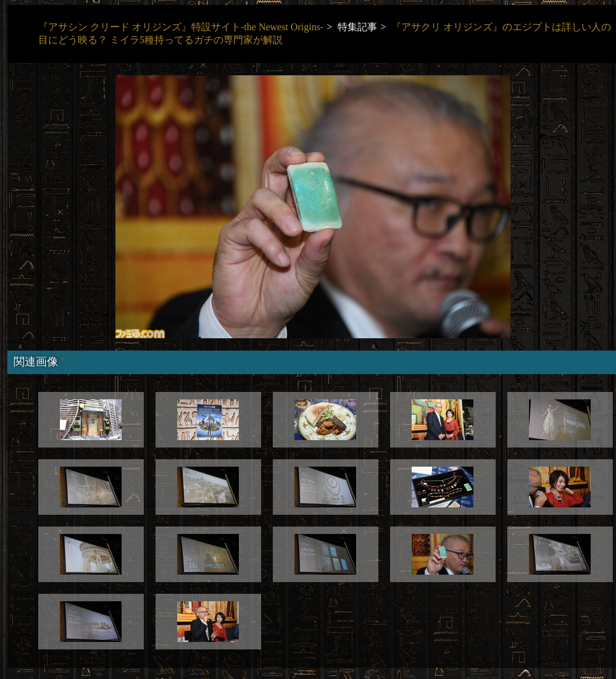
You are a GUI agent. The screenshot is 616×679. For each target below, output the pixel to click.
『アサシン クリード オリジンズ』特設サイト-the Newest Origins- (181, 27)
